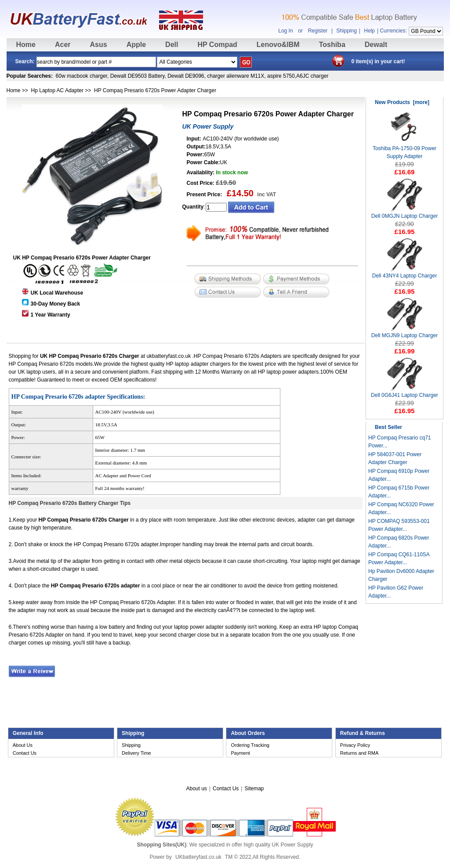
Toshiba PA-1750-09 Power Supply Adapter (405, 149)
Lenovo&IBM (278, 45)
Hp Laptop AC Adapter (57, 90)
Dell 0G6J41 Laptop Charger (405, 392)
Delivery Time (136, 753)
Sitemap (254, 789)
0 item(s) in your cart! (378, 61)
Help (369, 31)
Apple (136, 45)
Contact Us (25, 753)
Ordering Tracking (250, 745)
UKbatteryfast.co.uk (198, 857)
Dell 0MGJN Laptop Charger (405, 213)
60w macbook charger (82, 76)
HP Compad (217, 45)
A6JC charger (312, 76)
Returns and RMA (359, 753)
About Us (23, 745)
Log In (285, 31)
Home (26, 45)
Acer (63, 45)
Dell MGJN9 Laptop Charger (405, 333)
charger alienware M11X (236, 76)
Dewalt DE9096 (186, 76)
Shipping (347, 31)
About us (196, 789)
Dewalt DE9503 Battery (138, 76)
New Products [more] (402, 102)
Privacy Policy (355, 745)
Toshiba (332, 45)
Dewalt (376, 45)
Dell (172, 45)
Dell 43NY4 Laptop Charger (405, 273)
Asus (99, 45)
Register (318, 31)
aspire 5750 (281, 76)
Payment (240, 753)
